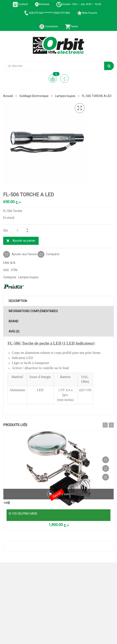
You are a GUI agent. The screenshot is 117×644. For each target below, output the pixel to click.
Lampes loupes (65, 96)
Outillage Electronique (34, 96)
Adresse (42, 4)
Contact (20, 4)
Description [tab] (18, 301)
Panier (71, 26)
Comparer (53, 254)
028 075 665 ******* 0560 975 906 (47, 13)
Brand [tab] (14, 321)
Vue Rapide (106, 477)
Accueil (8, 96)
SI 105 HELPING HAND (23, 514)
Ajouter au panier (24, 241)
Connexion (49, 26)
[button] (80, 108)
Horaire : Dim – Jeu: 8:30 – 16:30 (79, 4)
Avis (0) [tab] (14, 331)
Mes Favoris (87, 13)
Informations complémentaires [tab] (33, 311)
